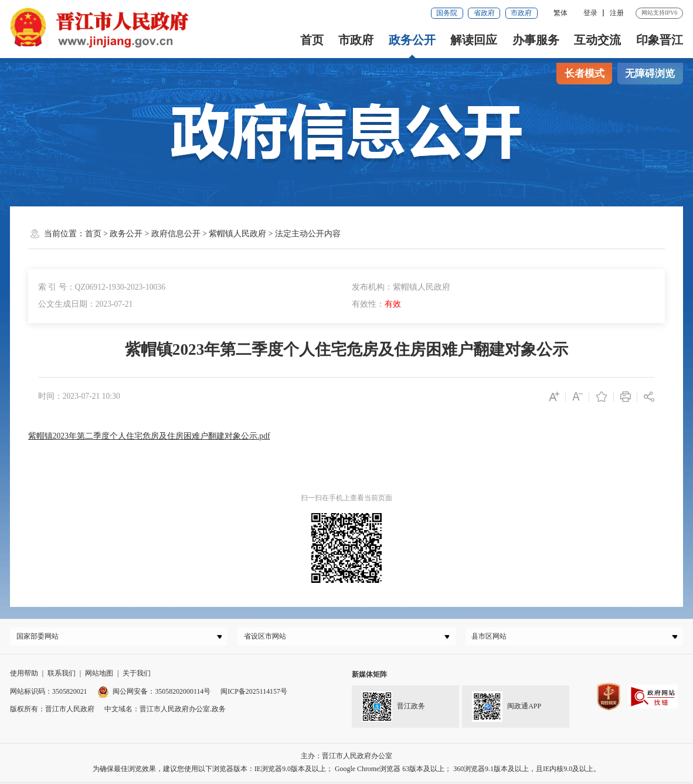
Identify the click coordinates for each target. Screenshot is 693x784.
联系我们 (62, 676)
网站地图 (99, 676)
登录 (590, 13)
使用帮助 (24, 676)
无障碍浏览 (650, 74)
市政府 (521, 13)
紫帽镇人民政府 (237, 234)
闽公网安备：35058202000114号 (154, 694)
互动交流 (597, 40)
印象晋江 (660, 40)
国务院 (447, 13)
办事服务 (536, 40)
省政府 (484, 13)
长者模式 (585, 74)
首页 (312, 40)
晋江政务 (394, 710)
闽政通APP (507, 710)
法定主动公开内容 (308, 234)
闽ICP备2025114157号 (254, 694)
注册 (617, 13)
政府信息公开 (176, 234)
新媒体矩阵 (369, 677)
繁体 (560, 13)
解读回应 (474, 40)
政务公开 (412, 40)
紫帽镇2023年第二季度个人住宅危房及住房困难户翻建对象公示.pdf (149, 436)
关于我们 (137, 676)
